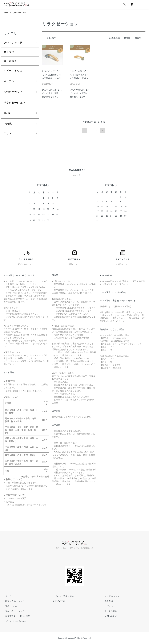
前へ (85, 130)
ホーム (6, 13)
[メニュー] (141, 4)
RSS (55, 601)
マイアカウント (110, 596)
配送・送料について (13, 601)
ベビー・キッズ (13, 71)
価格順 (127, 38)
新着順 (138, 38)
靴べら (8, 113)
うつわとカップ (13, 92)
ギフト (8, 134)
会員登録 (107, 601)
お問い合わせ (109, 616)
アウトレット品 (13, 43)
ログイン (107, 606)
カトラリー (10, 52)
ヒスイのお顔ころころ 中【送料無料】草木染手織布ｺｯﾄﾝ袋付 (52, 75)
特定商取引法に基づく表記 (16, 616)
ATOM (62, 601)
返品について (10, 606)
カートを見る (109, 611)
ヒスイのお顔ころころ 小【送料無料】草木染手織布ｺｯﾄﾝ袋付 (79, 75)
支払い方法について (13, 611)
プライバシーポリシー (14, 621)
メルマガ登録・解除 (63, 596)
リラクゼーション (20, 13)
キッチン (9, 81)
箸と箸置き (10, 61)
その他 (8, 124)
